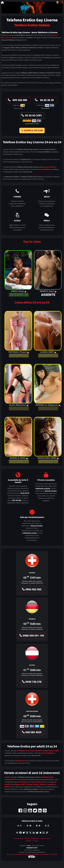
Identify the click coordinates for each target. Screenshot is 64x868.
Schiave (42, 784)
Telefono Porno (24, 751)
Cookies (28, 841)
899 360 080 (17, 101)
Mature (8, 38)
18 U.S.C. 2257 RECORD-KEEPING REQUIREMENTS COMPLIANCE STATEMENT (32, 854)
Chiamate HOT (36, 751)
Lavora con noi (45, 838)
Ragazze (55, 35)
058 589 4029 (31, 733)
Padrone (29, 784)
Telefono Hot (20, 761)
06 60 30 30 (44, 101)
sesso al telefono (44, 169)
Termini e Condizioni (32, 838)
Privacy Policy (19, 838)
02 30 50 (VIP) (31, 116)
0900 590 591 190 (31, 636)
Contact (36, 841)
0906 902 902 (31, 590)
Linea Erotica (22, 782)
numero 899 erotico (39, 782)
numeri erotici (49, 167)
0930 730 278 (31, 682)
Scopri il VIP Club (31, 131)
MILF (3, 38)
